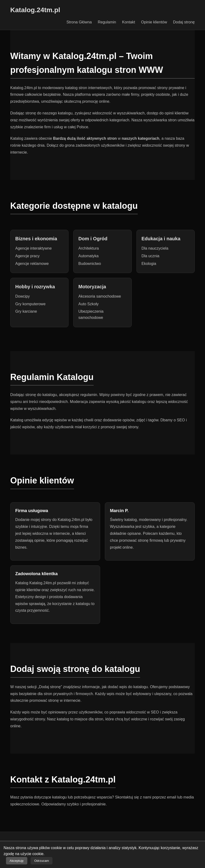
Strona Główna (79, 22)
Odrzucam (42, 861)
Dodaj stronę (184, 22)
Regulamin (107, 22)
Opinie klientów (154, 22)
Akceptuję (17, 861)
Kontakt (129, 22)
